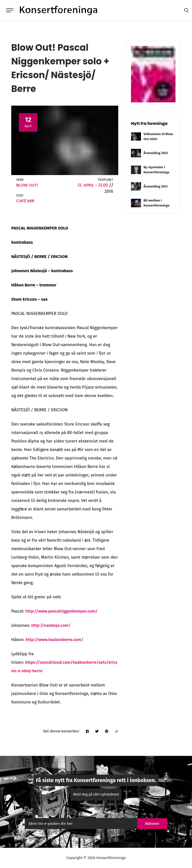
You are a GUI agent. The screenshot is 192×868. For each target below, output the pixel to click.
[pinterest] (106, 732)
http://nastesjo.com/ (51, 626)
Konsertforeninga (111, 858)
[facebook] (86, 732)
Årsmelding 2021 (156, 187)
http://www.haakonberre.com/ (55, 640)
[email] (79, 824)
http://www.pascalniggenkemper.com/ (63, 612)
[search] (185, 11)
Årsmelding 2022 (156, 153)
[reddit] (116, 732)
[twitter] (96, 732)
